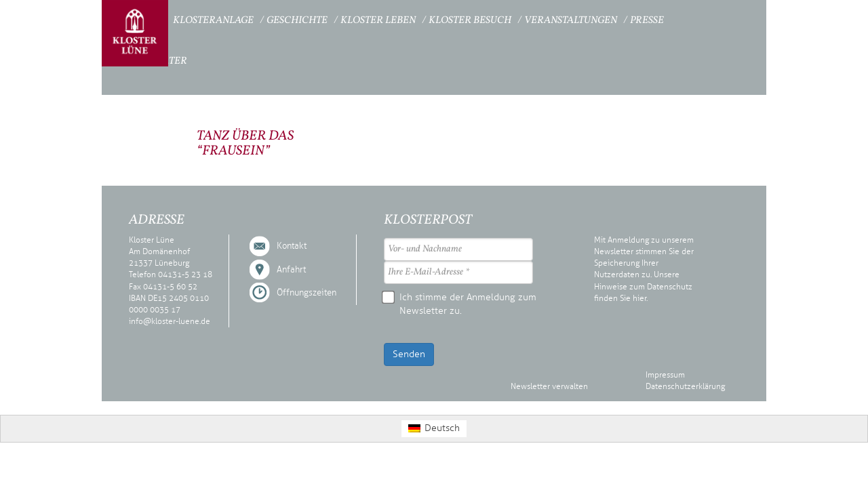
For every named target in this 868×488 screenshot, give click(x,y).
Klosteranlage (213, 21)
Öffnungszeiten (307, 293)
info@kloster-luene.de (170, 321)
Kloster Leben (378, 21)
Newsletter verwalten (549, 386)
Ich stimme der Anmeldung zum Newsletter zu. (460, 304)
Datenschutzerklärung (685, 386)
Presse (647, 21)
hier (639, 298)
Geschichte (297, 21)
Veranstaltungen (571, 21)
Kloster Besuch (470, 21)
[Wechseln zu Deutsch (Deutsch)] (434, 429)
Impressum (665, 375)
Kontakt (292, 246)
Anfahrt (291, 270)
